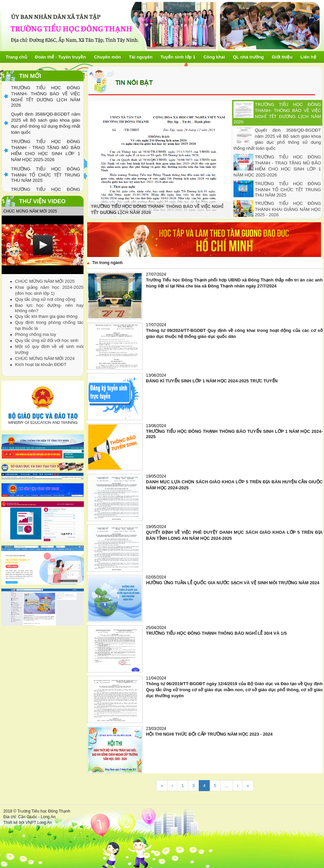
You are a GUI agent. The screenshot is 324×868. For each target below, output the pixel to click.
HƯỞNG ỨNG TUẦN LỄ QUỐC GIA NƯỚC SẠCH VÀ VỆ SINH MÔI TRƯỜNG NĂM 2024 (233, 583)
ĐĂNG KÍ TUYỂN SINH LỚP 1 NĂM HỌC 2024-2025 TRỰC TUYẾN (212, 381)
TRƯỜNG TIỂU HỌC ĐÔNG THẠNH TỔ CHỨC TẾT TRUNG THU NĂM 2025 (288, 189)
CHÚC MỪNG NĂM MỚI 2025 (45, 281)
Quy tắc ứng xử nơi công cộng (45, 299)
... (227, 786)
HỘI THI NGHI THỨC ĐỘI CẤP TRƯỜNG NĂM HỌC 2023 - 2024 (209, 734)
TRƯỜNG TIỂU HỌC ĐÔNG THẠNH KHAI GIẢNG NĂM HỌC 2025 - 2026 (288, 209)
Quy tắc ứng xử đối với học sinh (47, 340)
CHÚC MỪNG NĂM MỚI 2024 (45, 358)
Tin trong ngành (107, 263)
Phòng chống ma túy (36, 334)
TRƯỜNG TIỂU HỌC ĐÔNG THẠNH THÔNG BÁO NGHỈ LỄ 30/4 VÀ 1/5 (216, 633)
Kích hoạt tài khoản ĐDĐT (41, 364)
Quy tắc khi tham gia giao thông (46, 316)
